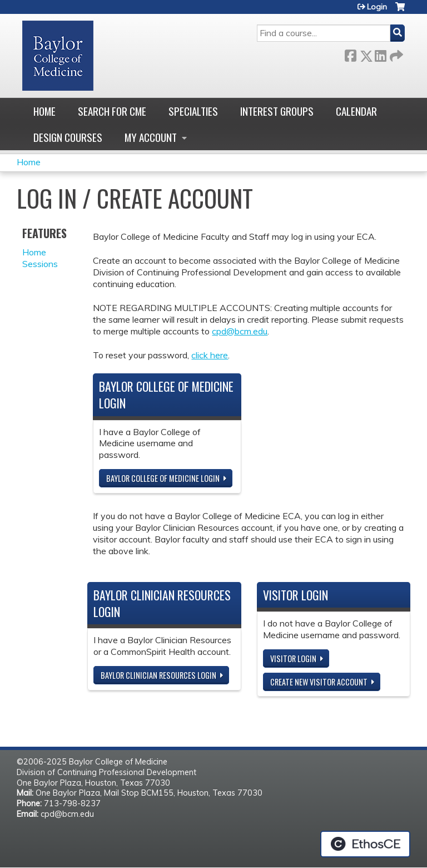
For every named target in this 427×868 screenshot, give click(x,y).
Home (44, 111)
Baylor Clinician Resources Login (158, 675)
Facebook (350, 54)
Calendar (356, 111)
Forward (395, 54)
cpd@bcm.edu (240, 331)
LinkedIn (380, 54)
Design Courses (68, 137)
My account (151, 137)
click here (210, 355)
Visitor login (293, 659)
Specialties (193, 111)
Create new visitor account (319, 682)
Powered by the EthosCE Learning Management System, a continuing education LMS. (365, 844)
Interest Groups (277, 111)
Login (377, 7)
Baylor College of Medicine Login (163, 478)
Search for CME (112, 111)
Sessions (40, 264)
